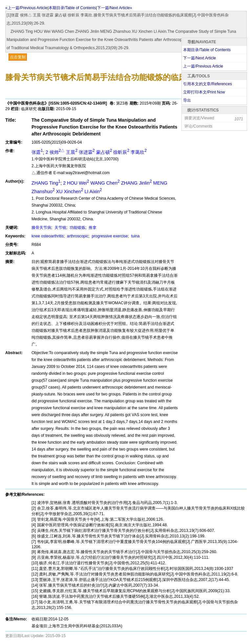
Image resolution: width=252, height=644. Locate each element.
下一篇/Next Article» (115, 8)
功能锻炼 (77, 228)
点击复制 (18, 57)
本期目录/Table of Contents (72, 8)
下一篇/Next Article (199, 58)
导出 (187, 100)
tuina (135, 236)
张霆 (37, 152)
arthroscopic (77, 236)
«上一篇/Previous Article (26, 8)
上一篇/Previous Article (203, 66)
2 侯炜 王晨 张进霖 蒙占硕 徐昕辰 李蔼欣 (96, 152)
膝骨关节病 (41, 228)
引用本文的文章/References (208, 84)
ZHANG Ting (46, 183)
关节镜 (60, 228)
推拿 (92, 228)
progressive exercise (109, 236)
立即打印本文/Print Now (204, 92)
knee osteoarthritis (48, 236)
